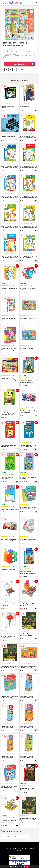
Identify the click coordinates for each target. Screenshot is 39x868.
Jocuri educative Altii (10, 837)
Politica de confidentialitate (26, 848)
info (17, 110)
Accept (26, 866)
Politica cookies (19, 850)
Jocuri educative (24, 837)
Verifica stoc (24, 64)
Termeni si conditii (10, 848)
